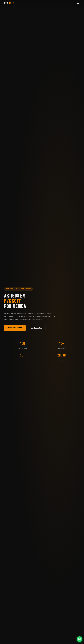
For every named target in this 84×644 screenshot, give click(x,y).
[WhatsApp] (80, 639)
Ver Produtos (36, 328)
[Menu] (78, 4)
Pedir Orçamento (15, 328)
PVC (9, 3)
